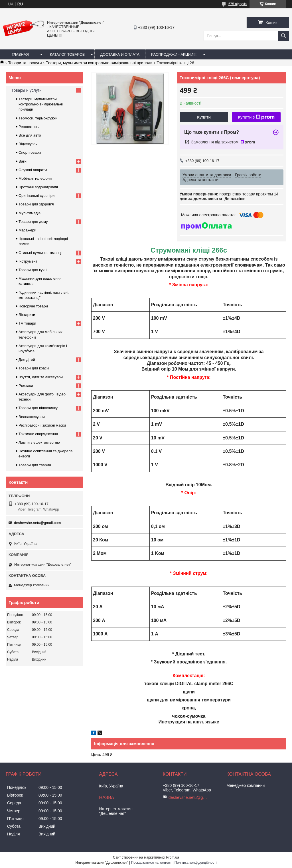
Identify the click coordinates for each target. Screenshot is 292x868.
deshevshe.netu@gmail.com (37, 523)
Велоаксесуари (32, 417)
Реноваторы (29, 127)
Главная (20, 54)
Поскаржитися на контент (151, 863)
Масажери (27, 230)
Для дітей (27, 360)
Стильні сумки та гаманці (40, 253)
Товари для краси (34, 368)
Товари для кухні (33, 270)
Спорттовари (30, 152)
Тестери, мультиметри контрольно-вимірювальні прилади (99, 63)
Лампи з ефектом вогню (39, 442)
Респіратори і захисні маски (42, 425)
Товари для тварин (35, 465)
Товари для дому (33, 222)
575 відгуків (238, 4)
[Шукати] (283, 36)
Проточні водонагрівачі (38, 187)
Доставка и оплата (120, 54)
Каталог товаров (67, 54)
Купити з (256, 117)
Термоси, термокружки (38, 118)
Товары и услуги (27, 90)
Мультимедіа (30, 213)
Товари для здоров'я (36, 204)
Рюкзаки (26, 386)
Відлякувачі (28, 144)
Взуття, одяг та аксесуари (41, 377)
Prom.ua (173, 857)
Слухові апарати (33, 170)
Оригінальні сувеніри (36, 196)
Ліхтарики (27, 315)
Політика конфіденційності (196, 863)
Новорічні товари (33, 306)
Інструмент (28, 261)
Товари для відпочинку (38, 408)
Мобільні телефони (35, 178)
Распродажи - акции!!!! (174, 54)
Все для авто (30, 135)
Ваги (23, 161)
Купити (204, 117)
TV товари (27, 323)
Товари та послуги (25, 63)
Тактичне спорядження (38, 434)
